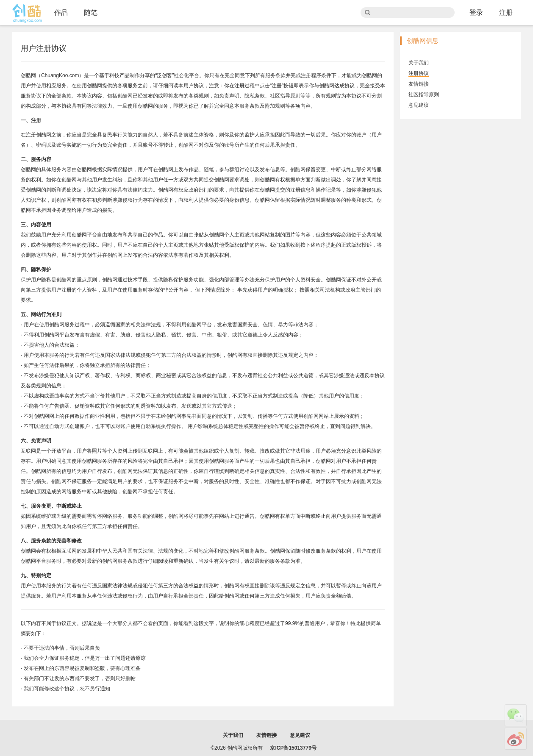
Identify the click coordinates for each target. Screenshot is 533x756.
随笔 (91, 13)
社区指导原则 (424, 94)
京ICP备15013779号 (293, 748)
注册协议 (419, 73)
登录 (476, 13)
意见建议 (419, 105)
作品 (61, 13)
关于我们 (419, 63)
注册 (506, 13)
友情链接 (419, 84)
